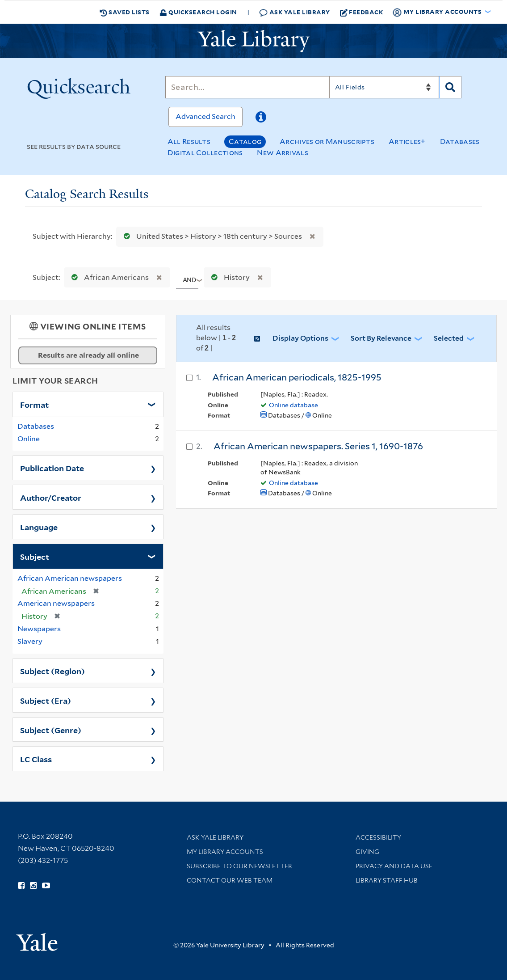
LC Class (36, 759)
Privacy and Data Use (394, 866)
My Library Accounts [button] (438, 12)
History (228, 277)
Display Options (300, 338)
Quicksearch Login (198, 12)
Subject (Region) (52, 671)
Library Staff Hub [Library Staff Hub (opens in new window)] (387, 880)
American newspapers (56, 603)
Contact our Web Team (230, 880)
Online (29, 439)
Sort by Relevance (381, 338)
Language (39, 527)
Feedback (362, 12)
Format (34, 404)
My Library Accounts (225, 852)
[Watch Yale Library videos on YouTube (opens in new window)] (46, 886)
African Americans (108, 277)
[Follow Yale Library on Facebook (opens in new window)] (21, 886)
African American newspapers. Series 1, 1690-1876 (318, 446)
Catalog (245, 142)
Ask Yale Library (295, 12)
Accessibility (378, 837)
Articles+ (407, 142)
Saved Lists (125, 12)
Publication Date (52, 468)
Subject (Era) (46, 700)
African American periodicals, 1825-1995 (297, 377)
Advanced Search (205, 116)
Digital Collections (205, 153)
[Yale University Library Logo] (254, 41)
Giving (367, 852)
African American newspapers (70, 578)
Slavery (30, 641)
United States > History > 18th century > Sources (211, 236)
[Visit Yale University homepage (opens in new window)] (37, 939)
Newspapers (39, 629)
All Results (189, 142)
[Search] (247, 87)
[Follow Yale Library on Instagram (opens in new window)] (33, 886)
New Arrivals (283, 153)
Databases (460, 142)
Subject (35, 556)
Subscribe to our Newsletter (239, 866)
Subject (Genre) (51, 730)
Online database (293, 405)
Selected (449, 338)
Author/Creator (51, 497)
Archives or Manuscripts (327, 142)
